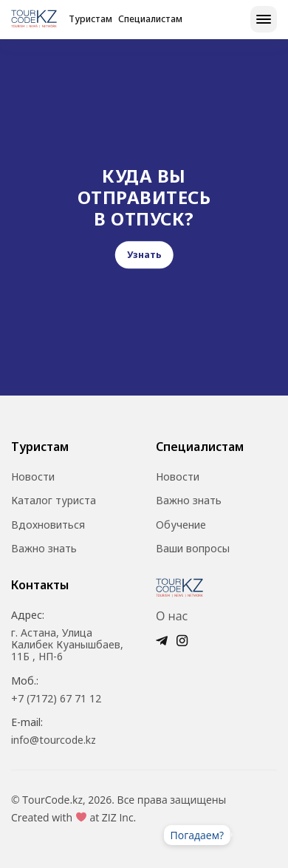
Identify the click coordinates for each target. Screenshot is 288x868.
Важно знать (44, 549)
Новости (33, 477)
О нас (172, 616)
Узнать (144, 255)
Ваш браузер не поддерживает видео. (255, 835)
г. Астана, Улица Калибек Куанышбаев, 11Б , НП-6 (67, 645)
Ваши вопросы (193, 549)
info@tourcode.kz (54, 740)
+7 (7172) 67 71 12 (56, 699)
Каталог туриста (54, 501)
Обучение (181, 525)
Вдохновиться (48, 525)
